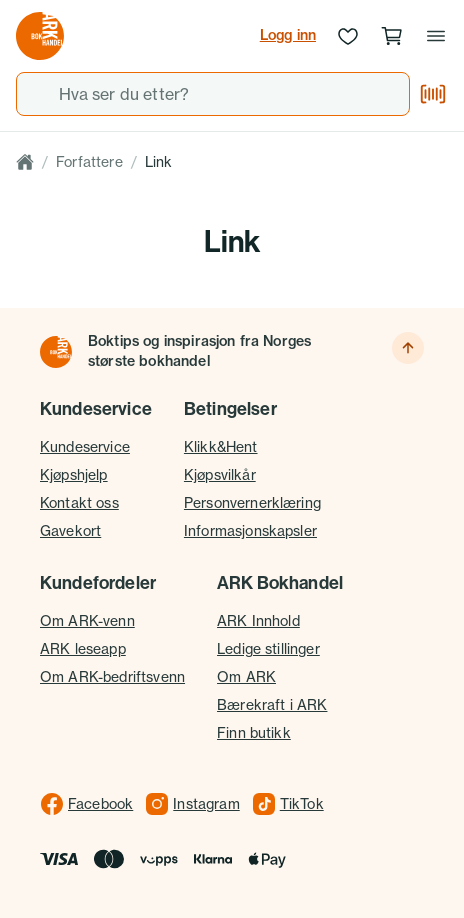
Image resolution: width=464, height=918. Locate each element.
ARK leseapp (83, 648)
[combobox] (213, 94)
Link (159, 161)
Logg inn (288, 35)
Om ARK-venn (87, 620)
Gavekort (70, 530)
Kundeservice (85, 446)
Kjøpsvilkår (220, 474)
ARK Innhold (258, 620)
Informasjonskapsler (250, 530)
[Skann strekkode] (433, 94)
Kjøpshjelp (74, 474)
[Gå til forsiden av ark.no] (40, 36)
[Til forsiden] (56, 352)
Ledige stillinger (268, 648)
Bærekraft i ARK (272, 704)
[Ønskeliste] (348, 36)
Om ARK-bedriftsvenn (112, 676)
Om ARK (246, 676)
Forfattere (89, 161)
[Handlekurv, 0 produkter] (392, 36)
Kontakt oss (79, 502)
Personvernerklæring (252, 502)
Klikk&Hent (221, 446)
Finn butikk (254, 732)
